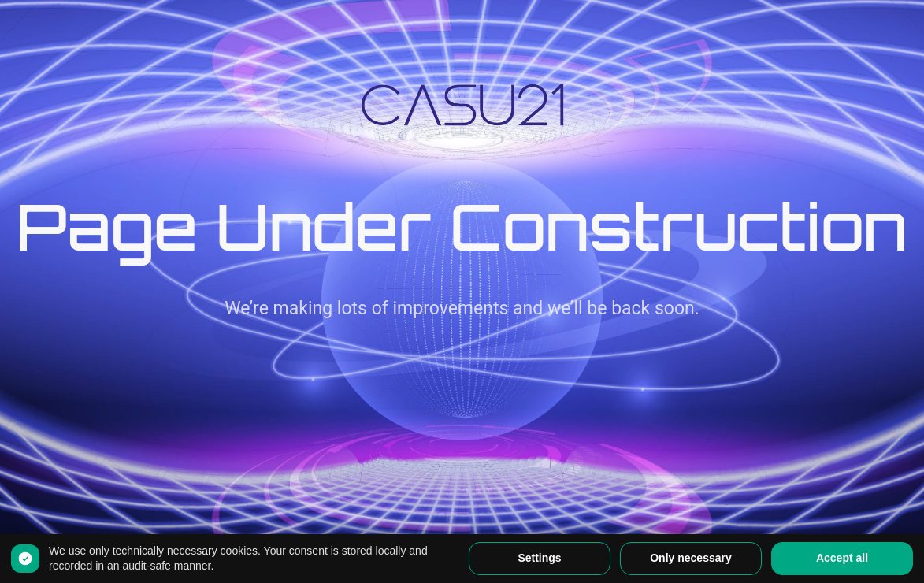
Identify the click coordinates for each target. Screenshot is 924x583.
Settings (539, 558)
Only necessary (691, 558)
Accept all (842, 558)
